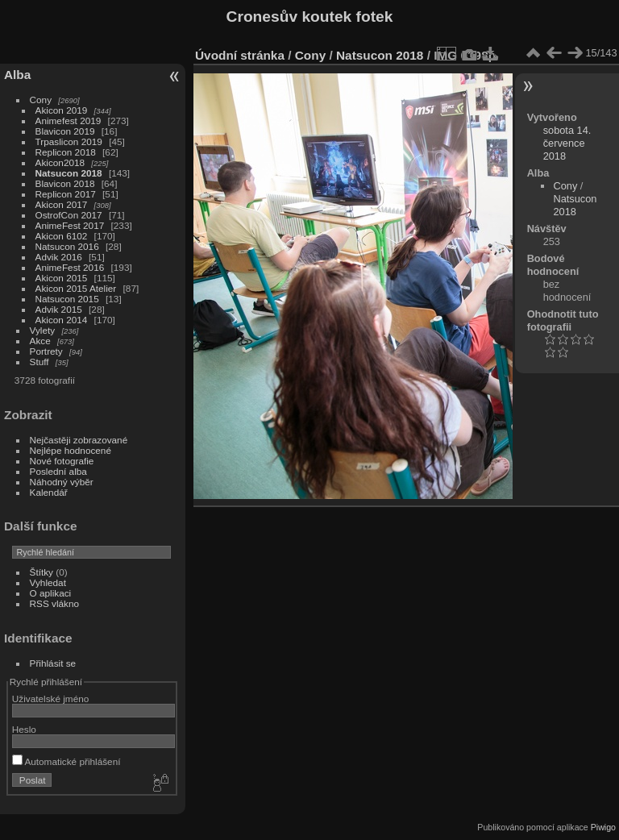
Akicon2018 (60, 162)
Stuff (39, 362)
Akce (40, 341)
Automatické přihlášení (66, 761)
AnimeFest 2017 (70, 225)
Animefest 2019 (69, 121)
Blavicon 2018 (65, 183)
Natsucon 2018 (69, 173)
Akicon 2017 (62, 204)
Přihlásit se (53, 663)
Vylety (43, 330)
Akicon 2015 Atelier (76, 288)
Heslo (24, 729)
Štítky (42, 572)
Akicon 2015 (62, 278)
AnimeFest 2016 (70, 267)
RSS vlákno (54, 603)
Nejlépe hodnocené (71, 450)
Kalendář (49, 492)
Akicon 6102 (62, 236)
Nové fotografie (62, 461)
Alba (17, 75)
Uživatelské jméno (50, 699)
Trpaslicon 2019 (69, 141)
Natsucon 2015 (67, 299)
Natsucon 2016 (67, 246)
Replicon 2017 (66, 194)
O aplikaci (51, 593)
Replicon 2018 (66, 152)
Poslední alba (58, 471)
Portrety (46, 351)
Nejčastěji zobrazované (79, 440)
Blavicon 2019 (65, 131)
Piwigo (603, 827)
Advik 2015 (59, 309)
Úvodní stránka (240, 55)
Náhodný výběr (62, 482)
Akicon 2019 (62, 110)
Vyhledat (48, 582)
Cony (41, 100)
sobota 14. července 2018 (567, 143)
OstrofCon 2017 (69, 215)
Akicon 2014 (62, 320)
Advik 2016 (59, 257)
